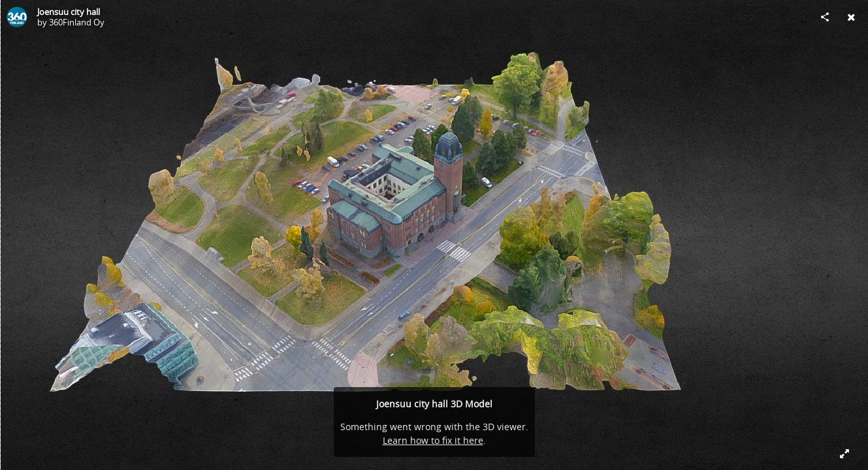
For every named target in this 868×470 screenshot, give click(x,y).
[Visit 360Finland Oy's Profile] (17, 17)
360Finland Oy (77, 22)
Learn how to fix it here (433, 440)
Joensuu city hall (69, 12)
